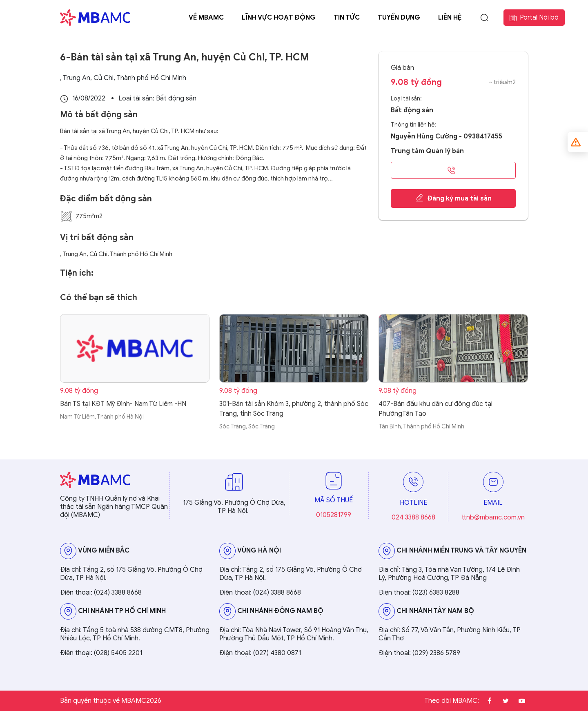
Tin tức (347, 18)
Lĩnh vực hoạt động (279, 18)
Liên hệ (450, 18)
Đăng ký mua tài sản (453, 198)
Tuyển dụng (399, 18)
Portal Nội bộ (534, 18)
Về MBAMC (206, 18)
